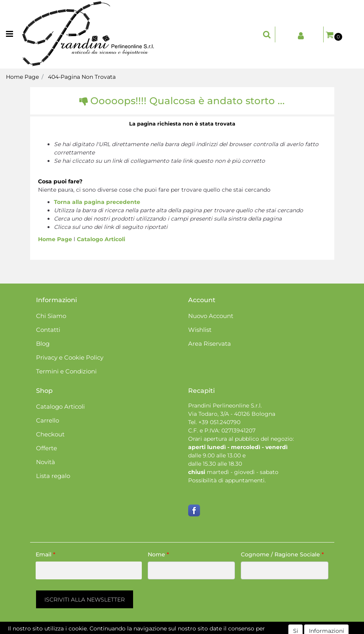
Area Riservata (210, 344)
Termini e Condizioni (66, 371)
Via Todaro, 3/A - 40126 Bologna (232, 414)
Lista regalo (53, 476)
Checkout (50, 434)
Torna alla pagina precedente (97, 202)
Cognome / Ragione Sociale (282, 554)
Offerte (47, 448)
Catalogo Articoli (101, 239)
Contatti (48, 330)
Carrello (48, 420)
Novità (46, 462)
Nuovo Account (211, 316)
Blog (43, 344)
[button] (267, 34)
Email (46, 554)
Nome (158, 554)
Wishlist (200, 330)
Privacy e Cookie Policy (70, 357)
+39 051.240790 (219, 422)
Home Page (22, 77)
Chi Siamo (51, 316)
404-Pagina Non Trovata (82, 77)
